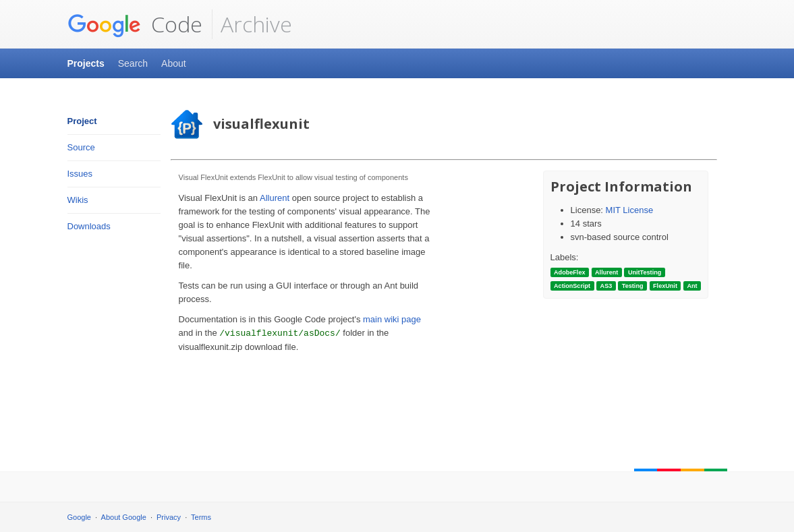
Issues (80, 174)
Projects (86, 63)
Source (81, 147)
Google (79, 517)
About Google (124, 517)
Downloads (89, 226)
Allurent (275, 198)
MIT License (630, 210)
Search (133, 63)
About (174, 63)
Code (135, 24)
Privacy (169, 517)
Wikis (78, 200)
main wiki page (392, 319)
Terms (201, 517)
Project (82, 121)
